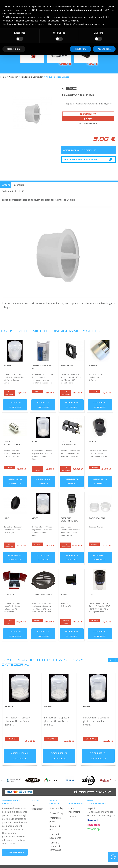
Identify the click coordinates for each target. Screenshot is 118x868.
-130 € (92, 64)
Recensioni (18, 185)
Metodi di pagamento (55, 836)
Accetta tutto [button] (104, 49)
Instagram (93, 825)
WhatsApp (93, 829)
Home (3, 77)
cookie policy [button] (24, 14)
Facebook (93, 820)
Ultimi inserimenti (74, 810)
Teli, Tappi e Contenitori (32, 77)
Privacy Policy (56, 808)
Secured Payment (95, 792)
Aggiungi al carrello (13, 404)
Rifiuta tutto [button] (81, 49)
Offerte (72, 817)
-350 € (65, 64)
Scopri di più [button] (14, 49)
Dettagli (6, 185)
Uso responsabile (37, 807)
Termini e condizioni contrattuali (55, 846)
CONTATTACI (15, 852)
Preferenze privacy (55, 820)
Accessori (13, 77)
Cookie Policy (56, 813)
